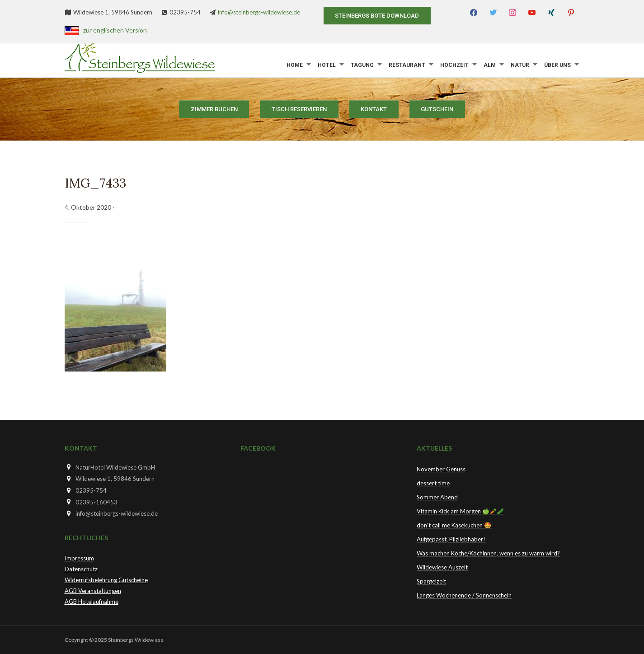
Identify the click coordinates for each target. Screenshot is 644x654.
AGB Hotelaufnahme (92, 602)
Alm (490, 65)
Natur (520, 65)
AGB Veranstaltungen (93, 591)
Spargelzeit (431, 581)
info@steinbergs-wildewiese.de (259, 12)
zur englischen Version (115, 30)
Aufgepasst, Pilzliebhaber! (451, 539)
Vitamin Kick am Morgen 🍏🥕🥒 (460, 511)
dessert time (433, 483)
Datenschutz (81, 569)
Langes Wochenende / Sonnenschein (464, 595)
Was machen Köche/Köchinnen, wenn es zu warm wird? (488, 553)
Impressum (79, 558)
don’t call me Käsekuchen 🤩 (454, 525)
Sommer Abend (437, 497)
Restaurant (407, 65)
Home (295, 65)
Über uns (557, 65)
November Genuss (441, 469)
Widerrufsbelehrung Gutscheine (106, 580)
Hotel (327, 65)
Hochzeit (454, 65)
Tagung (362, 65)
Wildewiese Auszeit (442, 567)
